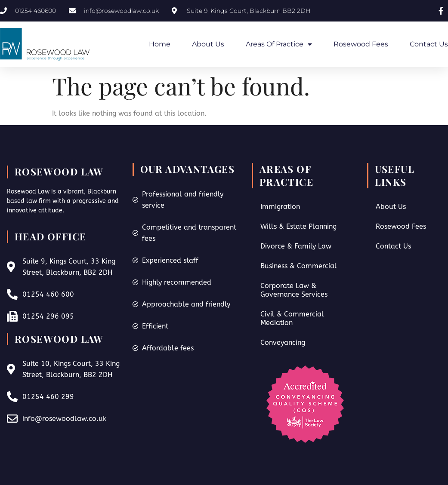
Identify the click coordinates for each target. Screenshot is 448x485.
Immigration (280, 207)
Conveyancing (283, 342)
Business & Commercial (299, 266)
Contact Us (429, 44)
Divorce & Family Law (296, 246)
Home (160, 44)
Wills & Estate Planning (298, 226)
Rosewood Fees (361, 44)
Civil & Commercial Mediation (292, 318)
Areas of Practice (279, 44)
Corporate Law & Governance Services (294, 290)
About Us (208, 44)
